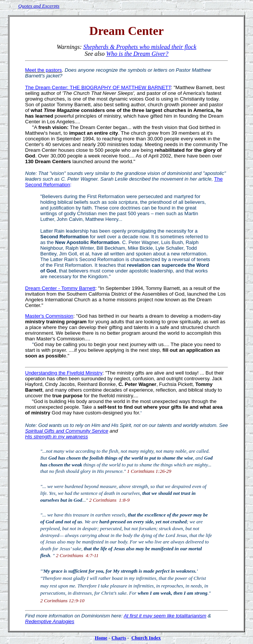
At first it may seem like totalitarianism (165, 616)
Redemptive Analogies (50, 621)
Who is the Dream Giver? (138, 54)
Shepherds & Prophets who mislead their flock (140, 47)
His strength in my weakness (56, 437)
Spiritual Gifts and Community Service (67, 431)
